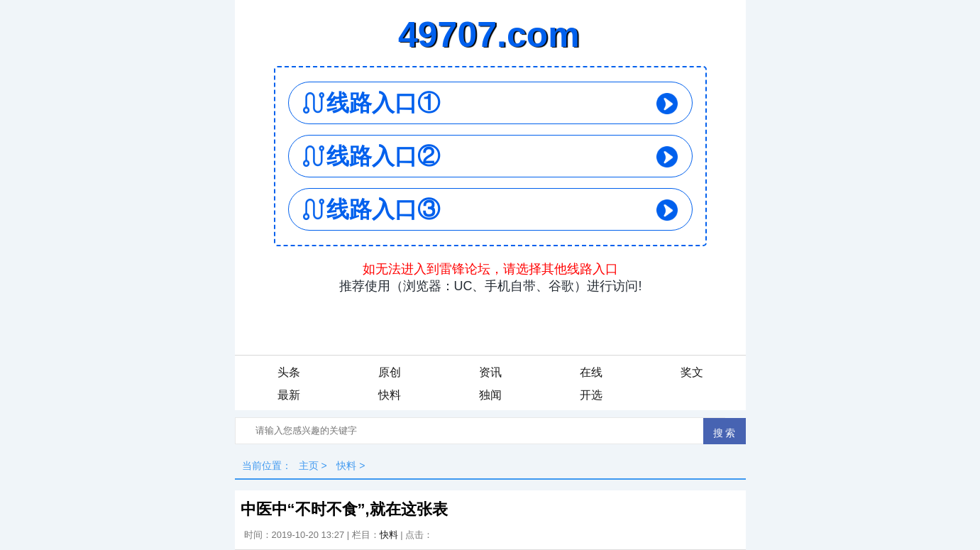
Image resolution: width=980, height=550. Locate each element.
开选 (591, 395)
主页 (309, 466)
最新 (289, 395)
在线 (591, 372)
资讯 (490, 372)
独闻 (490, 395)
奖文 (692, 372)
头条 (289, 372)
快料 (390, 395)
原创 (390, 372)
